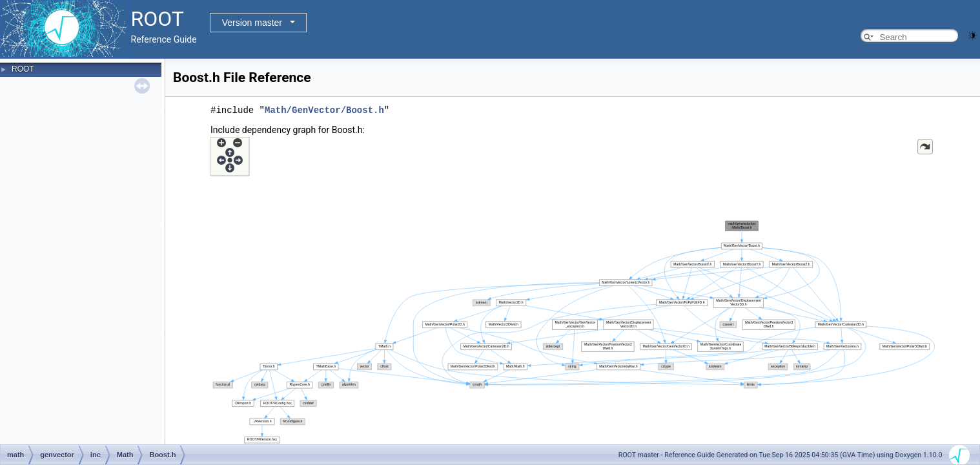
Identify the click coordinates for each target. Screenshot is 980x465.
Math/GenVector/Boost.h (324, 110)
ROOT (23, 69)
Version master (252, 23)
